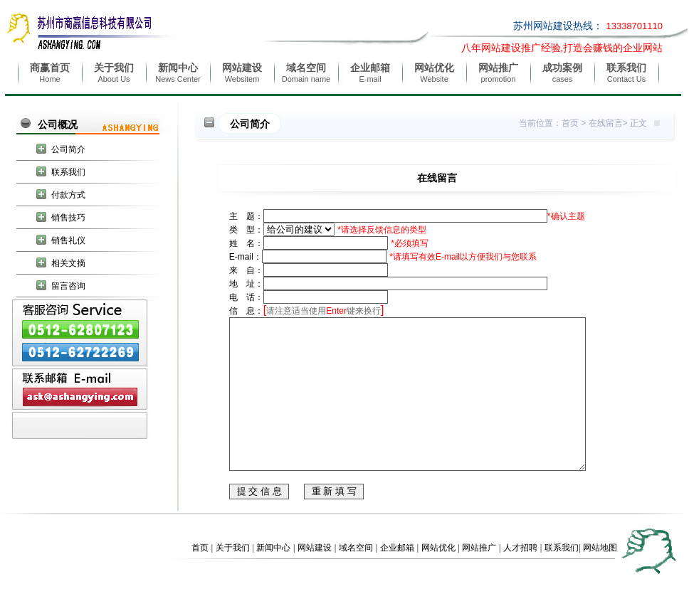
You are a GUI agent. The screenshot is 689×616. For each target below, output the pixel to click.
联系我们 (68, 172)
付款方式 (68, 195)
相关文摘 (68, 263)
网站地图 (600, 578)
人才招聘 (520, 578)
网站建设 (315, 578)
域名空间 (356, 578)
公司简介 (68, 149)
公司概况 (58, 124)
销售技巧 (68, 218)
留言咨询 (68, 286)
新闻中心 (273, 578)
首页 (570, 123)
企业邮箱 (397, 578)
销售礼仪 (68, 240)
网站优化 (438, 578)
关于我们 (233, 578)
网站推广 (479, 578)
